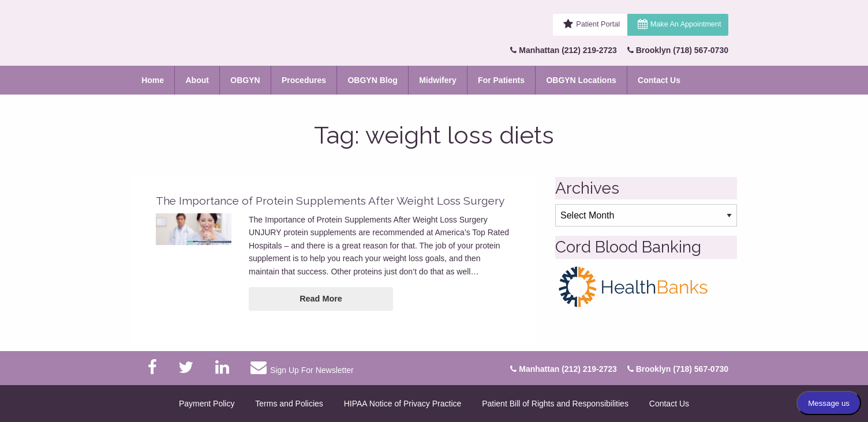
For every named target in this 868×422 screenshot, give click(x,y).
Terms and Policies (289, 404)
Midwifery (438, 80)
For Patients (501, 80)
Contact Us (659, 80)
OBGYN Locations (581, 80)
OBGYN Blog (372, 80)
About (197, 80)
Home (153, 80)
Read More (321, 299)
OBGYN (245, 80)
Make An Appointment (686, 24)
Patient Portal (598, 24)
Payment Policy (207, 404)
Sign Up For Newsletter (302, 367)
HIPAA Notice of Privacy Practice (403, 404)
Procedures (304, 80)
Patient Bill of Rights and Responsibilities (555, 404)
